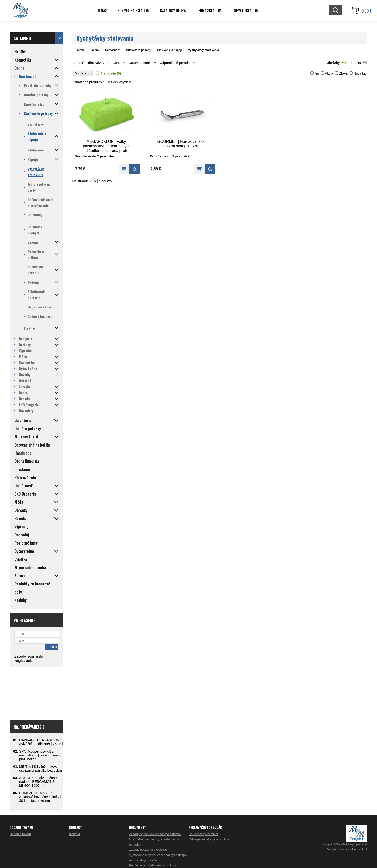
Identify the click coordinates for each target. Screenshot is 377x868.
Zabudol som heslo (29, 656)
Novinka (360, 73)
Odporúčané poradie (175, 63)
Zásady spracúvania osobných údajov (155, 834)
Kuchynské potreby (138, 50)
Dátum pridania (140, 63)
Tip (317, 73)
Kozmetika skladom (134, 11)
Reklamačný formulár (204, 834)
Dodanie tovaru (20, 834)
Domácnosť (113, 50)
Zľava (343, 73)
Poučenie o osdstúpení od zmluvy (152, 865)
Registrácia (23, 661)
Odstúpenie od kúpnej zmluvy (209, 839)
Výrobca (83, 73)
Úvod (80, 50)
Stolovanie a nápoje (170, 50)
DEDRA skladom (209, 11)
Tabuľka (355, 63)
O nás (102, 11)
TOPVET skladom (245, 11)
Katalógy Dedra (173, 11)
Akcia (329, 73)
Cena (116, 63)
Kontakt (75, 834)
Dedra (95, 50)
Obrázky (333, 63)
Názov (100, 63)
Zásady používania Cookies (148, 850)
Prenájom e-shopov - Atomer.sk (347, 849)
